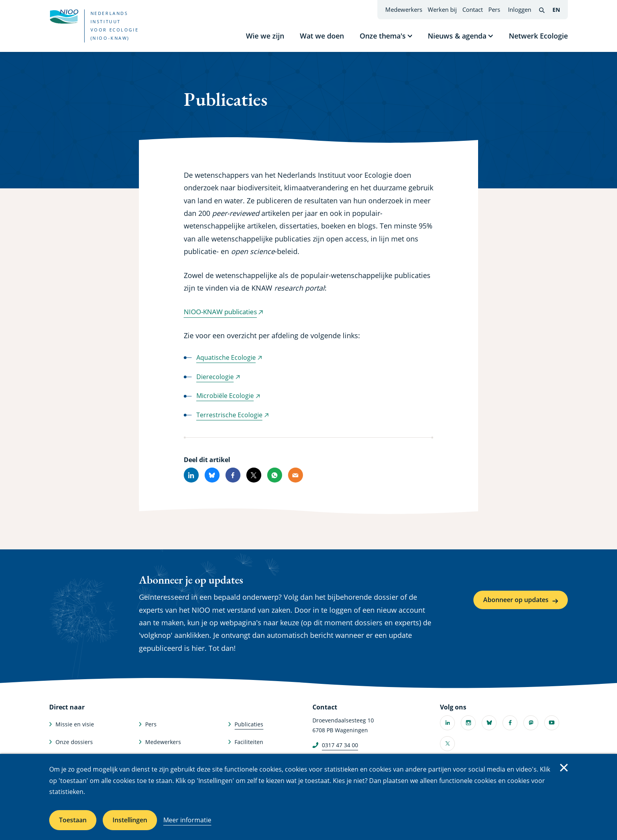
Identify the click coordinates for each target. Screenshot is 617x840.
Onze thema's (383, 36)
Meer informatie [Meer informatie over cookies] (187, 820)
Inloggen (520, 9)
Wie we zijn (265, 36)
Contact (473, 9)
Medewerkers (404, 9)
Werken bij (442, 9)
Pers (494, 9)
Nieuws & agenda (457, 36)
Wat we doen (322, 36)
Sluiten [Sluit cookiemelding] (564, 768)
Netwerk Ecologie (538, 36)
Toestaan (73, 820)
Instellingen (130, 820)
